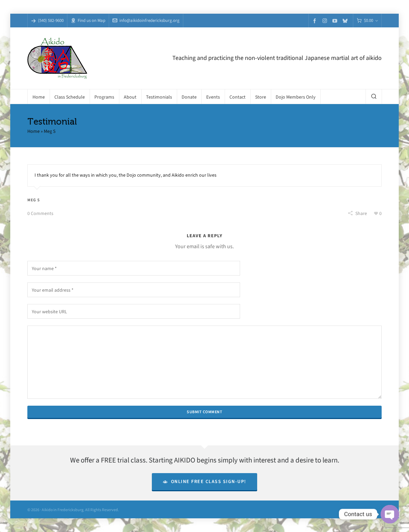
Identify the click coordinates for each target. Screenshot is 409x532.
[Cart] (367, 21)
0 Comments (40, 213)
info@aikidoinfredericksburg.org (146, 20)
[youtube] (336, 21)
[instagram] (326, 21)
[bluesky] (346, 21)
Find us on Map (88, 20)
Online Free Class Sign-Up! (204, 482)
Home (34, 131)
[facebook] (316, 21)
